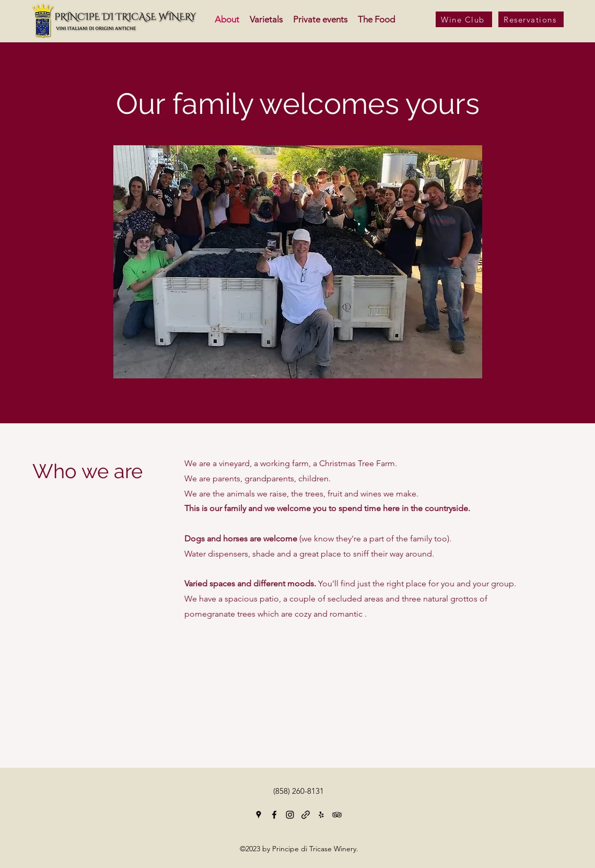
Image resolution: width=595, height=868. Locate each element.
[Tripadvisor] (337, 815)
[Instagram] (290, 815)
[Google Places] (259, 815)
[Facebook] (274, 815)
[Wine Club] (464, 19)
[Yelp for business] (321, 815)
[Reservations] (531, 19)
